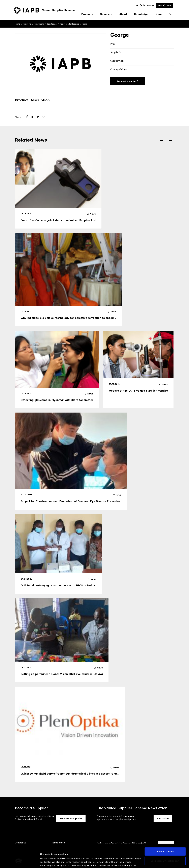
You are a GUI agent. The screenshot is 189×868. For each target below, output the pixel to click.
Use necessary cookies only (165, 842)
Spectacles (52, 24)
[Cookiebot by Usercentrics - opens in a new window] (19, 862)
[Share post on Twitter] (34, 117)
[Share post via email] (45, 117)
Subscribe (163, 818)
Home (18, 24)
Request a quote (128, 81)
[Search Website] (171, 14)
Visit (165, 5)
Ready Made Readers (69, 24)
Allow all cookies (165, 833)
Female (85, 24)
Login (151, 5)
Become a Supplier (71, 818)
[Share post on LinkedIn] (39, 117)
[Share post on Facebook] (28, 117)
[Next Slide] (171, 141)
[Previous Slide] (161, 141)
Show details (46, 859)
